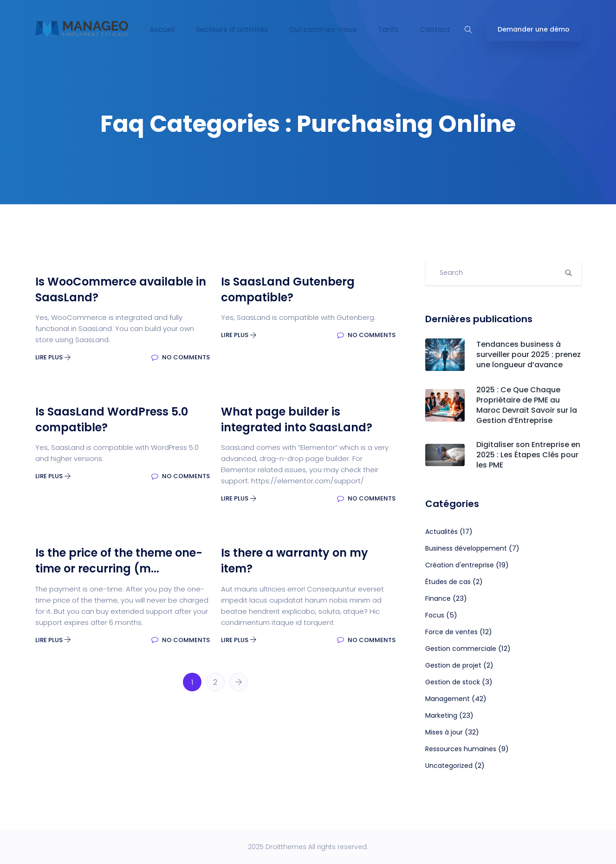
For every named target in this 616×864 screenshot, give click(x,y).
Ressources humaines (461, 749)
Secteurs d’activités (232, 29)
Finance (438, 598)
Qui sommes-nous (323, 29)
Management (447, 699)
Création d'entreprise (460, 565)
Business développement (466, 548)
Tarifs (388, 29)
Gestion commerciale (461, 649)
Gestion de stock (453, 682)
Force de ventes (451, 632)
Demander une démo (534, 29)
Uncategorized (449, 766)
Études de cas (448, 582)
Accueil (162, 29)
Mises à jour (444, 732)
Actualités (441, 532)
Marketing (441, 715)
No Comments (181, 357)
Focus (435, 615)
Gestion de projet (453, 665)
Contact (435, 29)
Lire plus (53, 357)
